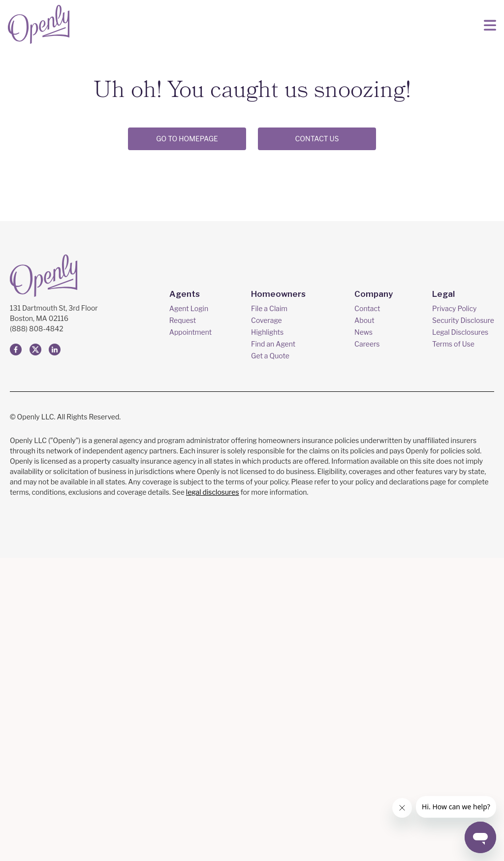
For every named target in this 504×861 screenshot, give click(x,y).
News (365, 635)
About (366, 623)
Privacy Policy (454, 612)
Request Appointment (192, 629)
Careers (369, 647)
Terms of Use (453, 647)
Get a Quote (272, 659)
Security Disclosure (463, 623)
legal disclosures (213, 795)
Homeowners (279, 597)
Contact (369, 612)
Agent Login (191, 612)
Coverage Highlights (269, 629)
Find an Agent (275, 647)
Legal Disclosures (460, 635)
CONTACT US (317, 139)
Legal (443, 597)
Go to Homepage (187, 139)
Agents (186, 597)
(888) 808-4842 (37, 632)
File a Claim (271, 612)
